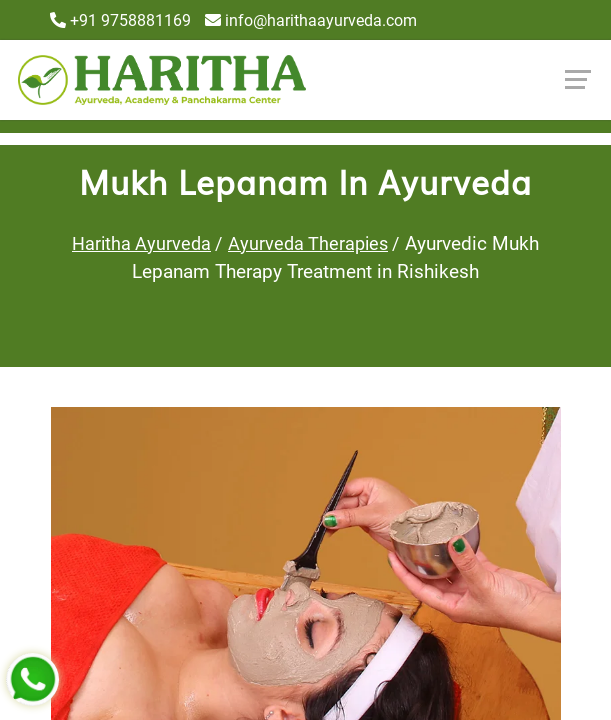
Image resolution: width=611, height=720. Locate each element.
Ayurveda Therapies (308, 243)
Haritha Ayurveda (141, 243)
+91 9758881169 (120, 20)
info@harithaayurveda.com (311, 20)
